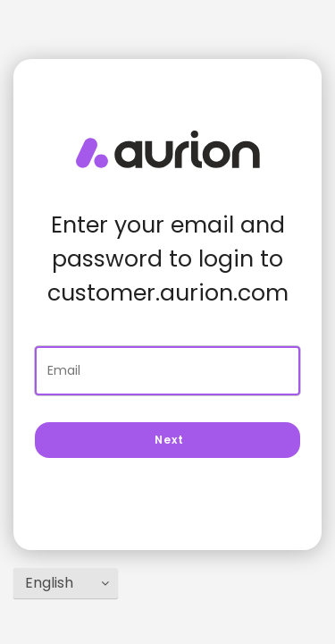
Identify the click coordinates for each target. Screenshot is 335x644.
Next (168, 440)
